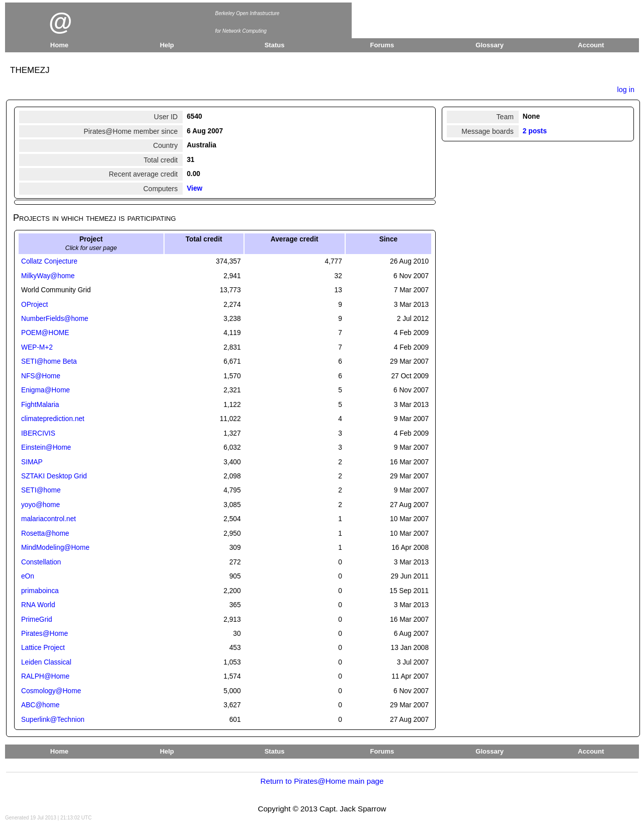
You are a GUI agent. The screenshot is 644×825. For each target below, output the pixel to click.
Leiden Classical (46, 662)
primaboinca (40, 591)
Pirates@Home (45, 634)
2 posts (535, 131)
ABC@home (40, 705)
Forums (382, 45)
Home (59, 45)
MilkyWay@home (48, 276)
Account (591, 45)
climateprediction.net (53, 419)
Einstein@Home (46, 447)
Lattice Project (43, 648)
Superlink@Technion (53, 720)
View (194, 188)
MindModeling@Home (55, 548)
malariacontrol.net (49, 519)
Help (167, 45)
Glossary (490, 45)
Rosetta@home (45, 533)
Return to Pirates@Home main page (322, 781)
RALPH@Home (45, 676)
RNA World (38, 605)
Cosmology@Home (51, 691)
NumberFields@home (55, 319)
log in (626, 90)
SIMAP (32, 462)
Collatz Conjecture (49, 261)
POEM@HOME (45, 333)
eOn (28, 576)
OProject (34, 305)
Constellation (41, 562)
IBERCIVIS (38, 433)
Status (275, 45)
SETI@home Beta (49, 361)
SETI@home (41, 490)
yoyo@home (41, 505)
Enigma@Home (46, 390)
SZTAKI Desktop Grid (54, 476)
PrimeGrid (37, 620)
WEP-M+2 (37, 347)
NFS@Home (41, 376)
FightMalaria (40, 405)
